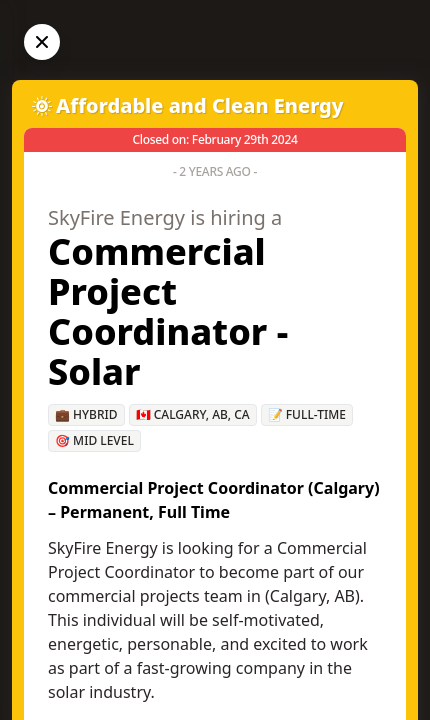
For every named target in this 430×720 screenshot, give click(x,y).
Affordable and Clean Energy (200, 105)
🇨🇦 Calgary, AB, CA (193, 414)
